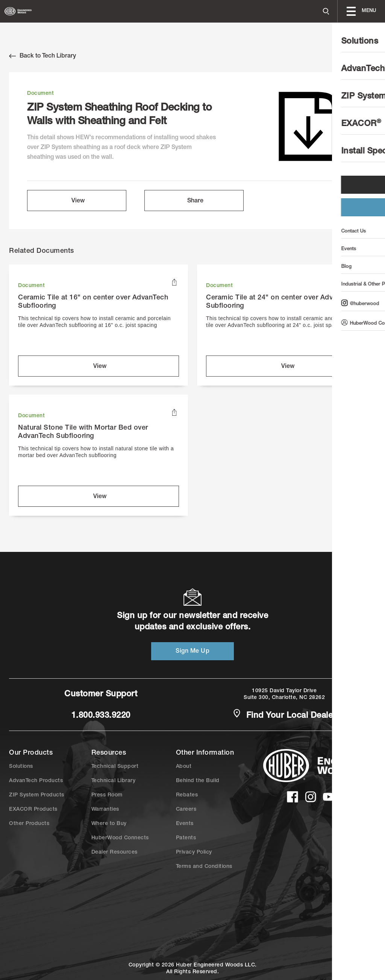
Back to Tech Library (42, 56)
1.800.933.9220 (101, 716)
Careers (186, 810)
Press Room (107, 795)
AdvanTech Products (36, 781)
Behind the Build (198, 781)
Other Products (29, 824)
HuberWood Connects (120, 838)
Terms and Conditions (204, 867)
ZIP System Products (37, 795)
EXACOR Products (33, 810)
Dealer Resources (114, 852)
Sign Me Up (192, 652)
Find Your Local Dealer (284, 715)
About (184, 767)
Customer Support (101, 694)
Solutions (21, 767)
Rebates (187, 795)
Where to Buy (109, 824)
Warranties (105, 810)
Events (185, 824)
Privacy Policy (194, 852)
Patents (186, 838)
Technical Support (115, 767)
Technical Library (114, 781)
